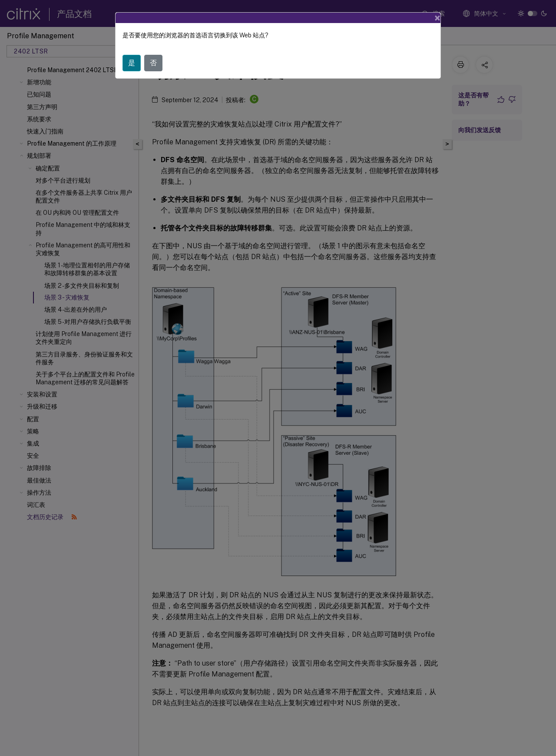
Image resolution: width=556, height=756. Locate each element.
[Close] (437, 18)
